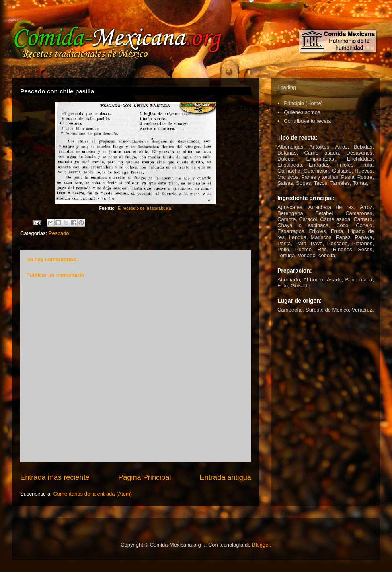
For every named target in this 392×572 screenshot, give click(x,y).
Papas (343, 237)
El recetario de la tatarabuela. (145, 208)
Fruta (366, 165)
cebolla (327, 255)
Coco (342, 225)
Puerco (303, 249)
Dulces (285, 159)
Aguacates (290, 207)
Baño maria (359, 280)
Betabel (324, 213)
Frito (283, 286)
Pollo (283, 249)
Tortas (360, 183)
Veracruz (362, 310)
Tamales (340, 183)
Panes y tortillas (320, 177)
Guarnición (316, 171)
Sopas (303, 183)
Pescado (59, 233)
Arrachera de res (331, 207)
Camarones (359, 213)
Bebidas (363, 147)
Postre (365, 177)
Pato (301, 243)
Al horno (313, 280)
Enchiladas (360, 159)
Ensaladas (290, 165)
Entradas (319, 165)
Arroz (342, 147)
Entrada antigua (226, 477)
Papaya (363, 237)
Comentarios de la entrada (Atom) (92, 494)
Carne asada (322, 153)
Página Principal (145, 477)
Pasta (348, 177)
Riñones (343, 249)
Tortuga (286, 255)
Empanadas (320, 159)
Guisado (342, 171)
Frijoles (345, 165)
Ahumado (289, 280)
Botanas (287, 153)
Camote (287, 219)
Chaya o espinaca (303, 225)
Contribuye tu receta (307, 121)
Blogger (261, 545)
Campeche (290, 310)
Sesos (365, 249)
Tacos (320, 183)
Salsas (285, 183)
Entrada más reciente (55, 477)
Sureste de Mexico (327, 310)
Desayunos (359, 153)
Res (322, 249)
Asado (334, 280)
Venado (307, 255)
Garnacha (289, 171)
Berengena (290, 213)
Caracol (308, 219)
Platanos (362, 243)
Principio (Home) (303, 103)
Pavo (317, 243)
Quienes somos (302, 112)
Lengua (298, 237)
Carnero (363, 219)
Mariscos (288, 177)
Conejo (364, 225)
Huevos (363, 171)
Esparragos (291, 231)
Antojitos (319, 147)
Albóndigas (290, 147)
